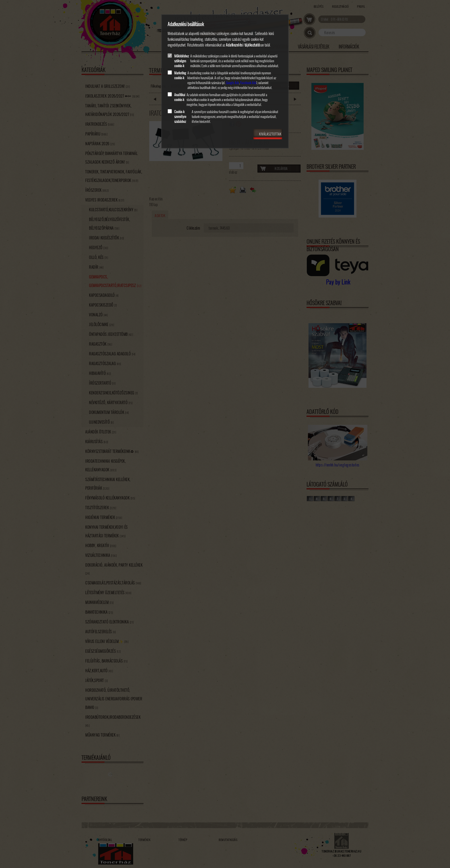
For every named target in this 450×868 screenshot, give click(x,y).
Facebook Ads (248, 83)
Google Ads (232, 83)
